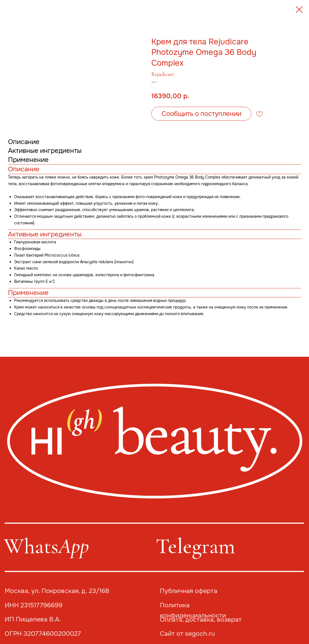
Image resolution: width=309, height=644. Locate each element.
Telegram (195, 546)
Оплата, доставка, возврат (201, 620)
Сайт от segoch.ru (187, 634)
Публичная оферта (189, 591)
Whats (46, 546)
